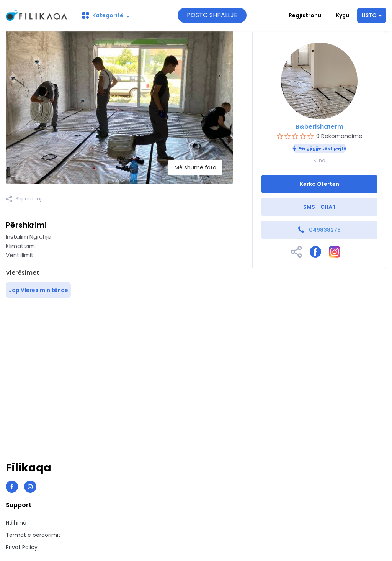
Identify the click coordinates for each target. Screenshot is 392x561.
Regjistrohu (305, 15)
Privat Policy (22, 547)
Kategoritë (106, 15)
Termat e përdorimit (33, 535)
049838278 (325, 230)
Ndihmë (16, 523)
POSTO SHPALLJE (212, 15)
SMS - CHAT (319, 207)
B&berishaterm (319, 127)
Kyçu (342, 15)
